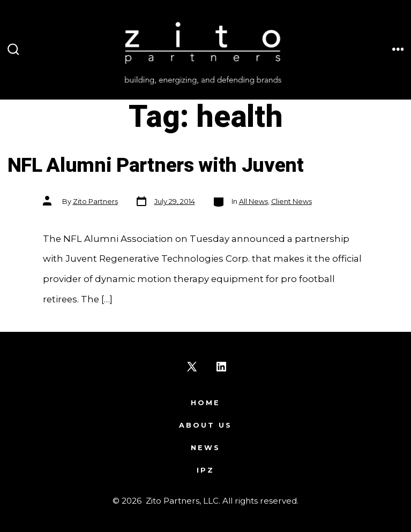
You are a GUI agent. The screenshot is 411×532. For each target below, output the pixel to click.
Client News (292, 202)
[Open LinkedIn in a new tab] (221, 367)
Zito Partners (95, 202)
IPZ (205, 470)
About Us (205, 425)
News (205, 448)
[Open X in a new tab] (192, 367)
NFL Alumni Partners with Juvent (156, 166)
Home (205, 403)
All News (253, 202)
